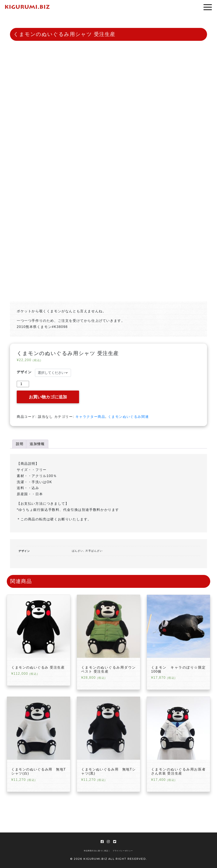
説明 (20, 444)
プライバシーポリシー (123, 851)
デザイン (24, 372)
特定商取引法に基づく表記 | (97, 851)
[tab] (20, 444)
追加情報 (37, 444)
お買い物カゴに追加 (48, 397)
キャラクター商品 (90, 417)
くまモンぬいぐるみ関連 (128, 417)
